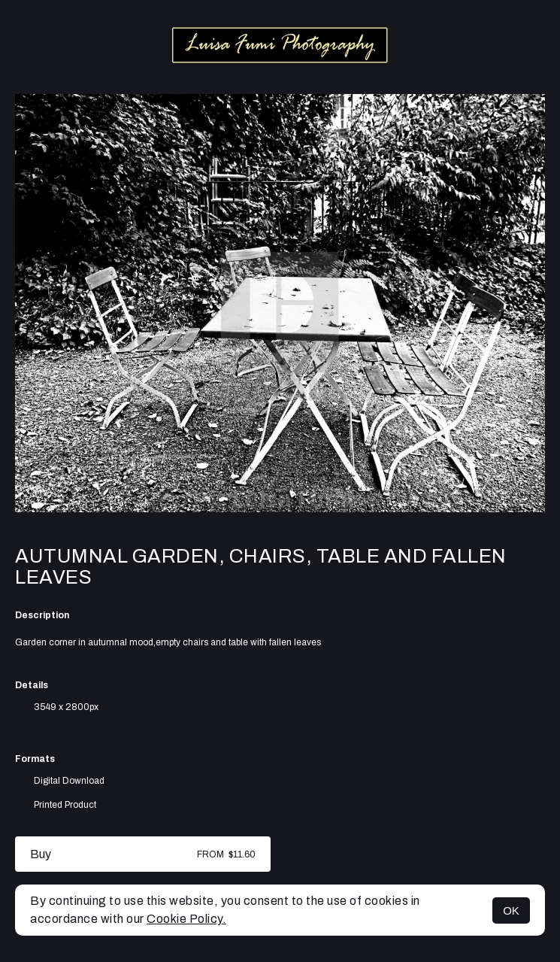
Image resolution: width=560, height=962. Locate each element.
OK (511, 910)
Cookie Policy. (186, 919)
